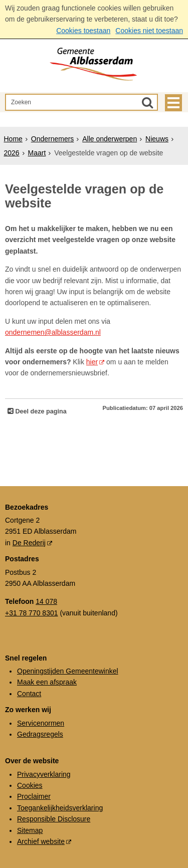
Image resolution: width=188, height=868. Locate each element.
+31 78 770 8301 (32, 613)
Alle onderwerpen (110, 139)
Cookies (30, 785)
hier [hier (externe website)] (92, 362)
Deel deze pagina (40, 411)
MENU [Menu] (173, 103)
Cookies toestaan (83, 31)
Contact (29, 694)
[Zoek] (147, 102)
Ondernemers (53, 139)
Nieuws (157, 139)
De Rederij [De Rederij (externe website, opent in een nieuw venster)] (29, 543)
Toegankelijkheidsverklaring (60, 808)
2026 (12, 153)
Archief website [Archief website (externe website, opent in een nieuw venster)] (41, 841)
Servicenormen (41, 723)
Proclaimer (34, 796)
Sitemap (30, 830)
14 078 (46, 601)
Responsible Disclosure (54, 819)
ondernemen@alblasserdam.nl (53, 332)
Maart (37, 153)
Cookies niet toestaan (149, 31)
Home (13, 139)
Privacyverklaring (44, 774)
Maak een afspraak (47, 682)
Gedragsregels (40, 734)
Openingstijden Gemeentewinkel (68, 671)
